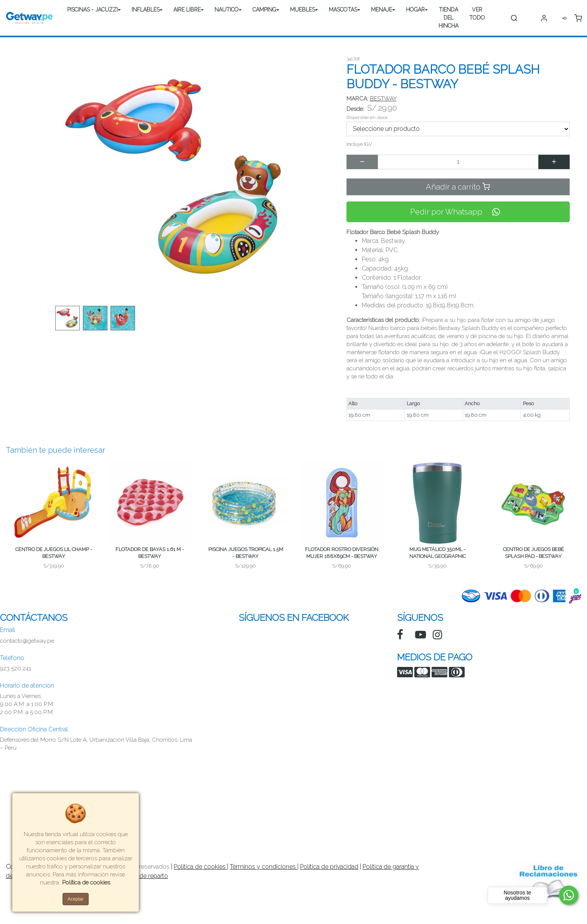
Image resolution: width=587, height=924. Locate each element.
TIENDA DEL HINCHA (448, 18)
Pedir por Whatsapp (458, 212)
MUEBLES (303, 10)
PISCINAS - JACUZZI (92, 10)
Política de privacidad (329, 867)
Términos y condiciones (264, 867)
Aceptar (75, 899)
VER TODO (477, 14)
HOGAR (415, 10)
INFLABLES (146, 10)
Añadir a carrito (458, 187)
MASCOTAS (343, 10)
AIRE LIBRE (187, 10)
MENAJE (382, 10)
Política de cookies (200, 867)
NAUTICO (227, 10)
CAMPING (264, 10)
